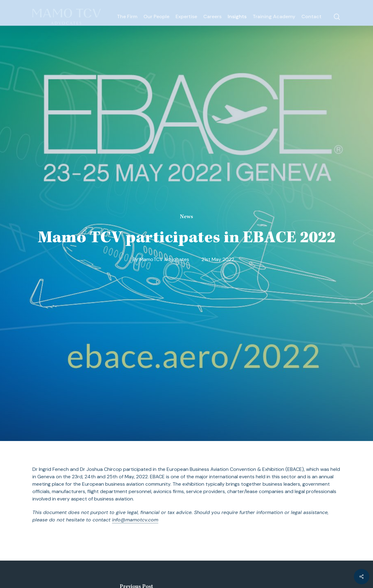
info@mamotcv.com (135, 520)
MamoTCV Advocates (164, 259)
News (187, 217)
